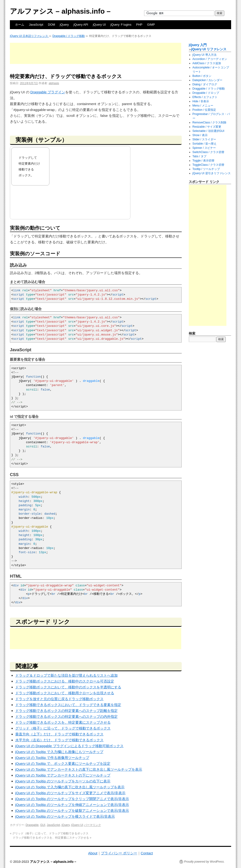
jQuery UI (99, 25)
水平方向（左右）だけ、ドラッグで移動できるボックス (59, 740)
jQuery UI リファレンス (209, 49)
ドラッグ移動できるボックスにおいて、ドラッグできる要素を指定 (68, 705)
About (93, 853)
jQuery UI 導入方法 (205, 55)
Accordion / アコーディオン (210, 59)
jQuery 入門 (198, 45)
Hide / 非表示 (201, 101)
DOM (52, 25)
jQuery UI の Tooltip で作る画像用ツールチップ (52, 758)
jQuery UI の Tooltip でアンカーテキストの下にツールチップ (63, 775)
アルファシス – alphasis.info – (60, 11)
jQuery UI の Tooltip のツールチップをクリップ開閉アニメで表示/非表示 (72, 799)
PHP (139, 25)
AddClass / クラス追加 (207, 63)
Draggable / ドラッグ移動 (69, 36)
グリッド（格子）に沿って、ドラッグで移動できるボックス (63, 728)
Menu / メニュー (203, 106)
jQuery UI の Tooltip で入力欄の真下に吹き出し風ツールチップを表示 (70, 787)
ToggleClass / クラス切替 (208, 165)
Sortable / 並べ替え (205, 144)
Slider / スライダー (204, 139)
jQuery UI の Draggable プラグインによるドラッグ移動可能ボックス (69, 746)
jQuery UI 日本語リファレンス (29, 36)
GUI (43, 825)
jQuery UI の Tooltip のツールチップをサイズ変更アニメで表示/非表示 (70, 793)
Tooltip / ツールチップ (206, 169)
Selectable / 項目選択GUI (208, 131)
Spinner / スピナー (204, 148)
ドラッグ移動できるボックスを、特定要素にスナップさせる (63, 722)
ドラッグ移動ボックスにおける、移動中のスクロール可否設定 (65, 681)
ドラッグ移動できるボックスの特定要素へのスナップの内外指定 (66, 716)
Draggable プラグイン (48, 92)
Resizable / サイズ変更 (207, 127)
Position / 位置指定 (204, 110)
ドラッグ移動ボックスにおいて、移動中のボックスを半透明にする (68, 687)
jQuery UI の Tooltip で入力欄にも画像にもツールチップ (59, 752)
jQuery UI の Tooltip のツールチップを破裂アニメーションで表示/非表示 (72, 811)
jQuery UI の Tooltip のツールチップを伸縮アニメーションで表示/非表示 (72, 805)
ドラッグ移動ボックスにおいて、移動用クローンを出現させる (65, 693)
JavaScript (36, 25)
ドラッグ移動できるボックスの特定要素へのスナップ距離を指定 (66, 711)
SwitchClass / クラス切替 (208, 152)
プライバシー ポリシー (119, 853)
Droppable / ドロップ (206, 93)
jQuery (64, 25)
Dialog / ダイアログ (205, 84)
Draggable (32, 825)
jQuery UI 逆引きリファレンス (212, 173)
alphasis (54, 83)
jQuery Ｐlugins (121, 25)
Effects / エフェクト (205, 97)
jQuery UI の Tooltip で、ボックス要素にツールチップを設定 (63, 763)
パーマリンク (92, 825)
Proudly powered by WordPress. (204, 862)
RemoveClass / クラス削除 (210, 122)
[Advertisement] (96, 53)
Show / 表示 (200, 135)
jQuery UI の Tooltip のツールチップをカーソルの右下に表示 (63, 781)
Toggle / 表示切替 (203, 161)
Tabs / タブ (199, 156)
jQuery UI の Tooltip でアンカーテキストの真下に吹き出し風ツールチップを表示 (79, 769)
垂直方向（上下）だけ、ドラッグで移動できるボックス (59, 734)
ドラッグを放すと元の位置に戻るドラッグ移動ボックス (59, 699)
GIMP (151, 25)
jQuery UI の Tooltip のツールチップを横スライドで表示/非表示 (65, 816)
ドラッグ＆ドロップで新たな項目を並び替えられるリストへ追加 (66, 675)
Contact (147, 853)
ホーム (20, 25)
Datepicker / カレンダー (207, 80)
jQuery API (81, 25)
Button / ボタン (202, 76)
